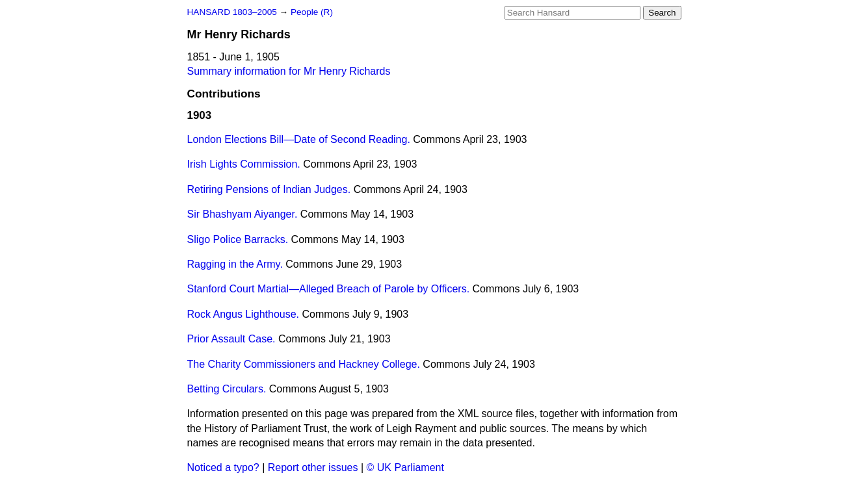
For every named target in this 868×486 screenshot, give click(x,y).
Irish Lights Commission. (244, 164)
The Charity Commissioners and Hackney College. (304, 364)
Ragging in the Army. (235, 264)
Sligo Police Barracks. (238, 239)
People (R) (312, 12)
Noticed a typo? (223, 467)
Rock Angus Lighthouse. (243, 314)
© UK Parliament (405, 467)
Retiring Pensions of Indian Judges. (269, 189)
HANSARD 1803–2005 (232, 12)
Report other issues (313, 467)
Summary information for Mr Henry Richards (289, 71)
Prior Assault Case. (231, 339)
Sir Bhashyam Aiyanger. (243, 214)
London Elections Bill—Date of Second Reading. (299, 139)
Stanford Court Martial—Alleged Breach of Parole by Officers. (329, 289)
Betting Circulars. (227, 389)
